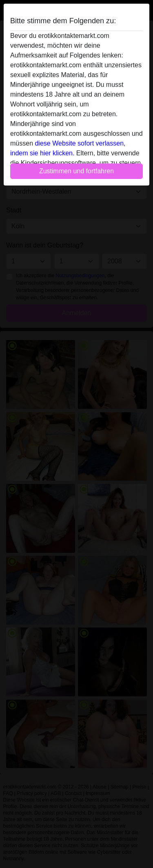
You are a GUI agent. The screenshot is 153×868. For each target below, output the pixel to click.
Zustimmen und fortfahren (76, 171)
